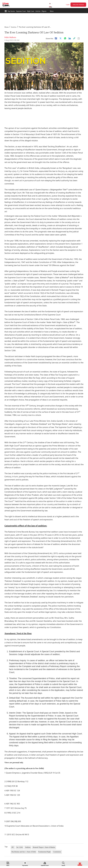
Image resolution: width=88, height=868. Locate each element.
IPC (13, 847)
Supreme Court (21, 11)
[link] (74, 38)
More (52, 11)
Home (7, 27)
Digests (44, 11)
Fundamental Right (44, 852)
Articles (38, 11)
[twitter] (60, 38)
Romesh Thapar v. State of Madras (44, 847)
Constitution (57, 852)
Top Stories (11, 11)
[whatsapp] (65, 38)
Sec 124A (20, 847)
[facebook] (56, 38)
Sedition (28, 847)
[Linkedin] (70, 38)
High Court (31, 11)
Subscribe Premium (78, 5)
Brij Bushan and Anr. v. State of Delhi (24, 852)
